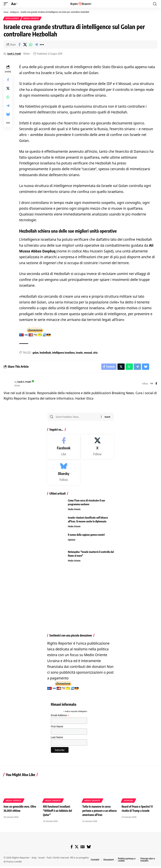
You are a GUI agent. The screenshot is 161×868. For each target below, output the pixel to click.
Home (6, 12)
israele (79, 353)
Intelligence (16, 12)
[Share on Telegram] (36, 45)
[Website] (151, 385)
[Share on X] (25, 45)
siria (95, 353)
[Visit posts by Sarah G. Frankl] (8, 385)
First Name (57, 729)
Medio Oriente (32, 19)
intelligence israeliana (63, 353)
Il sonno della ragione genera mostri (86, 537)
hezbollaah (45, 353)
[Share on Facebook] (19, 45)
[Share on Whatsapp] (31, 45)
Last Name (57, 740)
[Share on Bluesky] (8, 115)
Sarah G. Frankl (15, 54)
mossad (88, 353)
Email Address (60, 718)
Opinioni (72, 542)
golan (35, 353)
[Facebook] (156, 385)
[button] (7, 4)
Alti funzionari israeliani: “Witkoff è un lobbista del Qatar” (58, 813)
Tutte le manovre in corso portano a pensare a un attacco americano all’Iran (97, 813)
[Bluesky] (64, 475)
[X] (97, 449)
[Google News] (82, 849)
